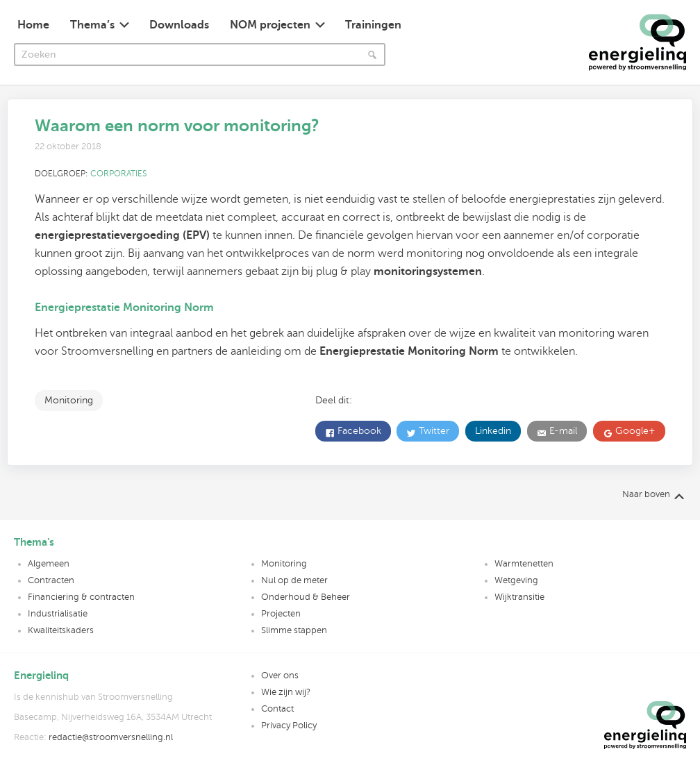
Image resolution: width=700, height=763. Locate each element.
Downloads (179, 25)
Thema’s (92, 25)
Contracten (51, 580)
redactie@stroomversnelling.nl (111, 737)
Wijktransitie (519, 597)
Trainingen (373, 25)
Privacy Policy (289, 726)
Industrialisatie (58, 614)
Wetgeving (516, 580)
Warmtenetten (524, 564)
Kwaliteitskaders (61, 630)
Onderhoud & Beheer (306, 597)
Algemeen (49, 564)
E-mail (562, 431)
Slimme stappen (294, 630)
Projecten (281, 614)
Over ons (280, 676)
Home (33, 25)
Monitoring (69, 400)
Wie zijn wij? (286, 692)
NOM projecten (270, 25)
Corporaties (118, 174)
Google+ (634, 431)
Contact (277, 709)
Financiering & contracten (81, 597)
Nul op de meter (294, 580)
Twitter (433, 431)
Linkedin (493, 431)
